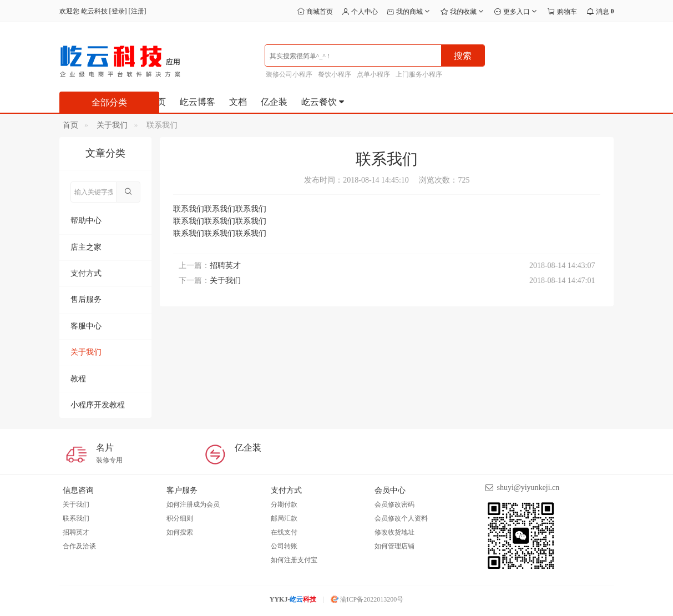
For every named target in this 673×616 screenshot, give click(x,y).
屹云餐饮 (323, 102)
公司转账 (284, 546)
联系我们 (76, 518)
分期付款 (284, 504)
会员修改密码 (394, 504)
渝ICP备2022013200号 (367, 599)
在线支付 (284, 532)
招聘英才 (225, 266)
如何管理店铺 (394, 546)
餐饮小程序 (335, 74)
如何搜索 (180, 532)
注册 (138, 11)
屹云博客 (198, 102)
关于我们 (112, 125)
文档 (238, 102)
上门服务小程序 (419, 74)
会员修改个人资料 (401, 518)
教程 (78, 379)
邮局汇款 (284, 518)
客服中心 (86, 326)
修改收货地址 (394, 532)
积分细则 (180, 518)
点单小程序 (373, 74)
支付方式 (86, 273)
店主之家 (86, 247)
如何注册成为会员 (193, 504)
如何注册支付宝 (294, 560)
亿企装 (274, 102)
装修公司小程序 (289, 74)
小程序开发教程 (98, 405)
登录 (118, 11)
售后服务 (86, 299)
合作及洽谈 (79, 546)
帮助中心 (86, 221)
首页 (70, 125)
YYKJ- (293, 599)
